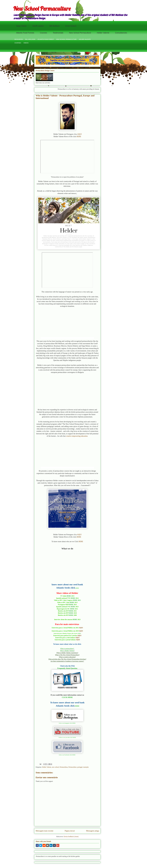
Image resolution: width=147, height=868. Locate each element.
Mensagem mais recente (45, 831)
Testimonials (58, 33)
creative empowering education (77, 436)
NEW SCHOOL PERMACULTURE (66, 39)
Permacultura (64, 767)
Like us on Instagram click (66, 723)
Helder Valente (103, 33)
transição (86, 767)
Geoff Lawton (38, 26)
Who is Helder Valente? (67, 651)
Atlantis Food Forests (25, 33)
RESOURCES (19, 39)
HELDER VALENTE (85, 39)
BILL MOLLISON (30, 39)
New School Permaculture (42, 9)
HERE (79, 137)
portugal (80, 767)
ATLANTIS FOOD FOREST (46, 39)
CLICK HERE (67, 697)
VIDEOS (26, 43)
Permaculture (72, 767)
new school (55, 767)
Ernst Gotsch (71, 26)
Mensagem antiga (93, 831)
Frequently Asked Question (67, 668)
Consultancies (121, 33)
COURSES (18, 43)
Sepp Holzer (21, 26)
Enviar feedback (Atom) (71, 837)
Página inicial (70, 831)
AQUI (79, 134)
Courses (43, 33)
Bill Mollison (55, 26)
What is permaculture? (67, 649)
